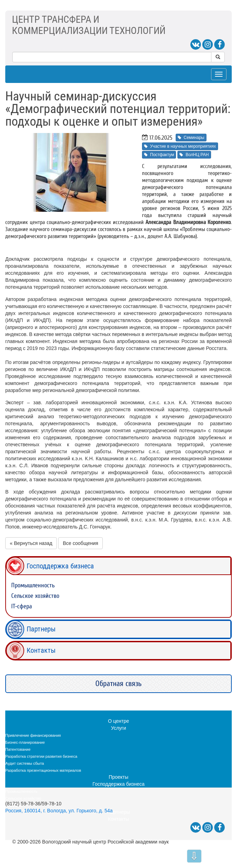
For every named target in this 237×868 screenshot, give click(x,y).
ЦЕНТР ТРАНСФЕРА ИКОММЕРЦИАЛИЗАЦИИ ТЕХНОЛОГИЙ (89, 25)
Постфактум (159, 155)
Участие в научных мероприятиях (180, 146)
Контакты (41, 650)
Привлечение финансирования (33, 735)
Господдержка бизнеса (60, 566)
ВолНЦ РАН (194, 155)
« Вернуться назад (31, 543)
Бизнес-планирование (25, 742)
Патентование (18, 749)
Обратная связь (118, 684)
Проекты (118, 777)
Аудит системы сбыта (25, 763)
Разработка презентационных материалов (43, 770)
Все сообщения (80, 543)
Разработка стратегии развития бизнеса (41, 756)
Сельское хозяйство (35, 596)
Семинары (191, 138)
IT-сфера (22, 606)
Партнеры (41, 629)
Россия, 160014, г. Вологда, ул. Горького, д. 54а (59, 811)
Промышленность (33, 585)
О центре (118, 721)
